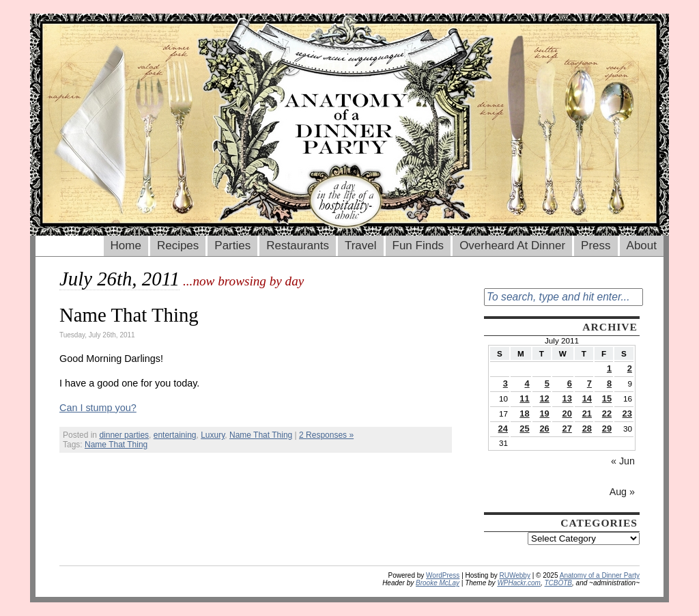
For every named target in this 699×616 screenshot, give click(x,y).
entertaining (175, 435)
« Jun (623, 461)
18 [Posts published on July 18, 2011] (524, 414)
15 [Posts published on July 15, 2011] (607, 398)
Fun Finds (418, 246)
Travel (361, 246)
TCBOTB (558, 583)
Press (596, 246)
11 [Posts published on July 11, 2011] (524, 398)
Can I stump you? (98, 408)
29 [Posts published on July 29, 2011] (607, 429)
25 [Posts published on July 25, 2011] (524, 429)
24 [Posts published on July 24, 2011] (503, 429)
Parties (232, 246)
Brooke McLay (438, 583)
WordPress (443, 575)
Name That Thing (129, 315)
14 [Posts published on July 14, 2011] (587, 398)
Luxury (213, 435)
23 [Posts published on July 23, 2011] (627, 414)
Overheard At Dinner (512, 246)
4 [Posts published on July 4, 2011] (527, 383)
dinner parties (124, 435)
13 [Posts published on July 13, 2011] (567, 398)
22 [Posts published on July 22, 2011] (607, 414)
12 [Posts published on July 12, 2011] (544, 398)
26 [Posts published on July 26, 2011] (544, 429)
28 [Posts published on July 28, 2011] (587, 429)
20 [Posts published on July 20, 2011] (567, 414)
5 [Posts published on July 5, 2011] (547, 383)
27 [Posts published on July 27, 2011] (567, 429)
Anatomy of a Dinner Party (600, 575)
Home (126, 246)
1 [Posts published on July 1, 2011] (609, 368)
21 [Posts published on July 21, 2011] (587, 414)
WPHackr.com (519, 583)
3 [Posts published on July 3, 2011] (505, 383)
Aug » (622, 492)
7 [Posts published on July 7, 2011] (589, 383)
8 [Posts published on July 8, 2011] (609, 383)
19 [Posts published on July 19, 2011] (544, 414)
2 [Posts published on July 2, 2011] (630, 368)
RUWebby (515, 575)
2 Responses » (326, 435)
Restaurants (298, 246)
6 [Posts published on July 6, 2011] (570, 383)
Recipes (178, 246)
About (642, 246)
